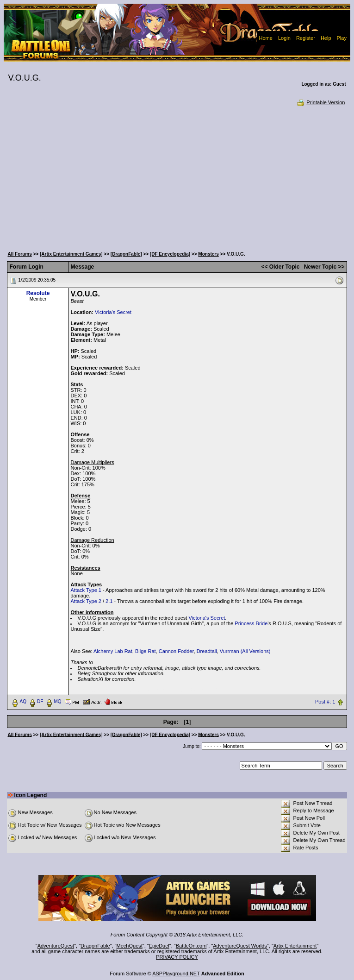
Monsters (208, 254)
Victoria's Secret (113, 312)
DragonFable (95, 946)
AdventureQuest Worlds (240, 946)
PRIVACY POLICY (177, 957)
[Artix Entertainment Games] (71, 254)
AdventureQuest (56, 946)
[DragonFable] (126, 254)
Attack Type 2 (86, 601)
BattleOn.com (191, 946)
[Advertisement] (177, 176)
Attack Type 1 (86, 590)
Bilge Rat (146, 651)
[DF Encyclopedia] (170, 254)
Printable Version (320, 102)
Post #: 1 (325, 702)
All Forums (19, 254)
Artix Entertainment (295, 946)
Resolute (38, 293)
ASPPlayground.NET (176, 974)
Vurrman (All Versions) (245, 651)
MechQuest (130, 946)
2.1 (109, 601)
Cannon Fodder (176, 651)
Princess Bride (251, 623)
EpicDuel (159, 946)
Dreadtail (207, 651)
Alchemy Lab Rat (113, 651)
